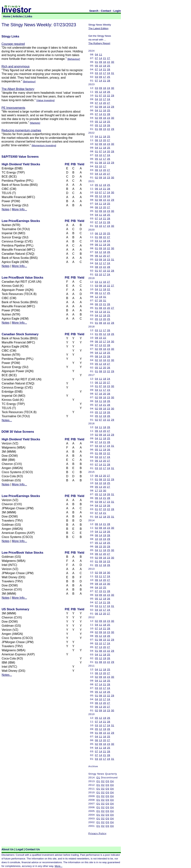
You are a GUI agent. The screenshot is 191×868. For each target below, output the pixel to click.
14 (101, 58)
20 (105, 103)
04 (97, 55)
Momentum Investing (44, 145)
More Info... (19, 209)
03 (97, 73)
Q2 (103, 781)
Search (94, 11)
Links (29, 16)
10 (101, 66)
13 (101, 103)
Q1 (98, 778)
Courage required (13, 44)
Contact (106, 11)
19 (105, 66)
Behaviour (74, 59)
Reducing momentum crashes (21, 130)
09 (101, 62)
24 (109, 73)
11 (101, 55)
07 (97, 58)
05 (97, 66)
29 (113, 96)
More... (58, 866)
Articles (18, 16)
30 (113, 62)
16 (105, 62)
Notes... (7, 420)
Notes (6, 209)
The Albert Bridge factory (18, 89)
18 (105, 136)
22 (109, 62)
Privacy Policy (97, 833)
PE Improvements (13, 108)
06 (97, 140)
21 (105, 58)
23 (109, 107)
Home (7, 16)
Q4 (112, 781)
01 (97, 62)
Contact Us (33, 849)
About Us (8, 849)
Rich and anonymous (15, 66)
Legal (19, 849)
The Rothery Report (99, 43)
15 (105, 96)
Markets (35, 123)
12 (101, 92)
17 (105, 73)
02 (97, 107)
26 (109, 92)
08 (101, 129)
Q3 (107, 781)
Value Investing (46, 100)
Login (117, 11)
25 (109, 66)
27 (109, 58)
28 (109, 69)
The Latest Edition (98, 28)
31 (113, 73)
